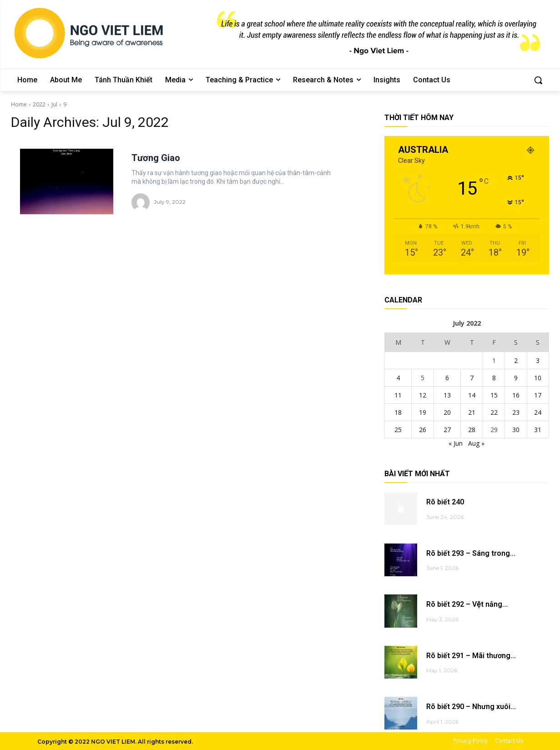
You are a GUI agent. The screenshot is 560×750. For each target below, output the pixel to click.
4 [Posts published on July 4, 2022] (398, 378)
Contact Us (509, 741)
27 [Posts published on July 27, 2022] (447, 430)
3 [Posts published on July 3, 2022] (538, 360)
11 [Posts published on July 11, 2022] (398, 395)
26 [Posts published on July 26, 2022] (423, 430)
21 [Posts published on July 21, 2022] (472, 412)
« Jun (456, 443)
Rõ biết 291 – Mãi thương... (471, 656)
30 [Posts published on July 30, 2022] (516, 430)
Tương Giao (156, 158)
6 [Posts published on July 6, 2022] (447, 378)
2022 (39, 104)
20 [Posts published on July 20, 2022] (447, 412)
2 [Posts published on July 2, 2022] (516, 360)
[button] (538, 80)
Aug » (476, 443)
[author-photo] (142, 202)
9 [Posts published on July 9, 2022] (516, 378)
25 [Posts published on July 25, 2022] (398, 430)
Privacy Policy (470, 741)
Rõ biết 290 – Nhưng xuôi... (471, 707)
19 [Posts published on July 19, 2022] (423, 412)
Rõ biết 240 (445, 502)
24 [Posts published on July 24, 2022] (538, 412)
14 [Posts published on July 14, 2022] (472, 395)
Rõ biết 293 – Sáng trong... (471, 553)
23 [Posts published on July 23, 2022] (516, 412)
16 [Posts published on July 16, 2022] (516, 395)
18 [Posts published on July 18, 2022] (398, 412)
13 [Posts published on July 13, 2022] (447, 395)
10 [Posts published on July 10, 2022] (538, 378)
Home (19, 104)
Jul (54, 104)
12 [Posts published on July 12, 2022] (423, 395)
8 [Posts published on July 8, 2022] (494, 378)
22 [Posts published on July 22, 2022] (494, 412)
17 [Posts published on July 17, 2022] (538, 395)
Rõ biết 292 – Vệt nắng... (467, 604)
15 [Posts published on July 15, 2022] (494, 395)
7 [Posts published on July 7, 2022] (472, 378)
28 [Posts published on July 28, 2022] (472, 430)
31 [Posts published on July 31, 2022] (538, 430)
